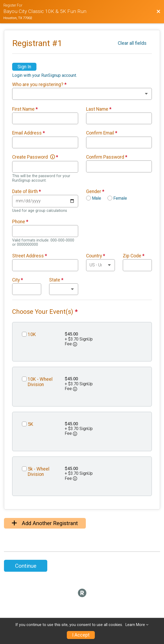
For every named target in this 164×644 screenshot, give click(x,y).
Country (96, 256)
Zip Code (134, 256)
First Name (25, 109)
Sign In (24, 67)
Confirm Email (102, 133)
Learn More (135, 625)
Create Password (35, 157)
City (18, 280)
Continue (26, 566)
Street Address (30, 256)
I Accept (81, 635)
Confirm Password (107, 157)
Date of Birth (27, 191)
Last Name (99, 109)
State (56, 280)
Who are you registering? (39, 84)
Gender (95, 191)
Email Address (29, 133)
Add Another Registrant (45, 523)
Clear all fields (132, 43)
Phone (20, 222)
